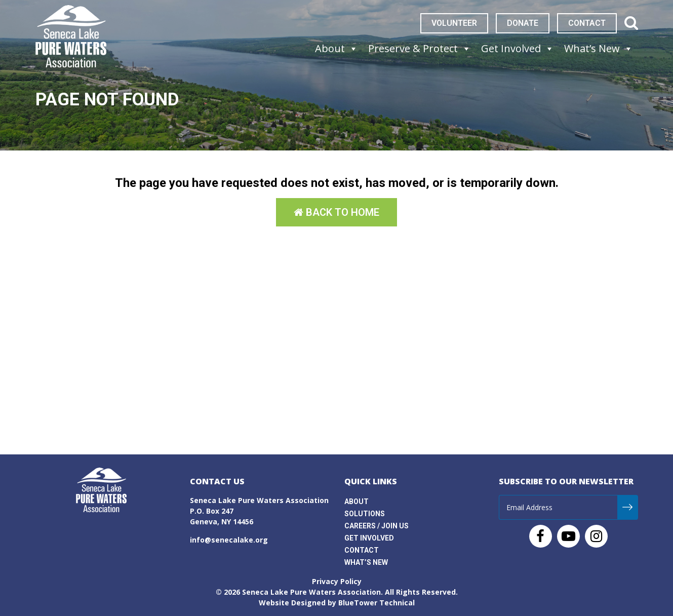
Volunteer (454, 23)
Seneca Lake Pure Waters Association (311, 592)
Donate (523, 23)
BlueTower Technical (377, 603)
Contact (587, 23)
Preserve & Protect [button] (420, 49)
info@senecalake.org (229, 540)
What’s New (366, 562)
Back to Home (336, 212)
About (357, 502)
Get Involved (369, 538)
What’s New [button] (599, 49)
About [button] (336, 49)
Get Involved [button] (518, 49)
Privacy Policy (337, 581)
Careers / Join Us (377, 526)
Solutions (365, 514)
